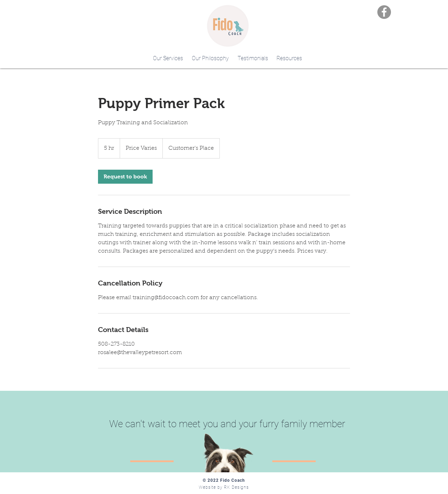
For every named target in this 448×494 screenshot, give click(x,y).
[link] (125, 177)
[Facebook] (384, 12)
